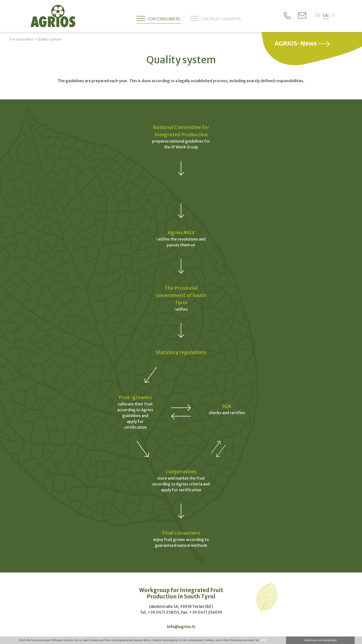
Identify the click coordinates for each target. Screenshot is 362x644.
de (318, 15)
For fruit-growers (215, 18)
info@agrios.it (181, 627)
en (326, 15)
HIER (263, 640)
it (333, 15)
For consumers (158, 18)
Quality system (50, 39)
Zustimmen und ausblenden (320, 640)
